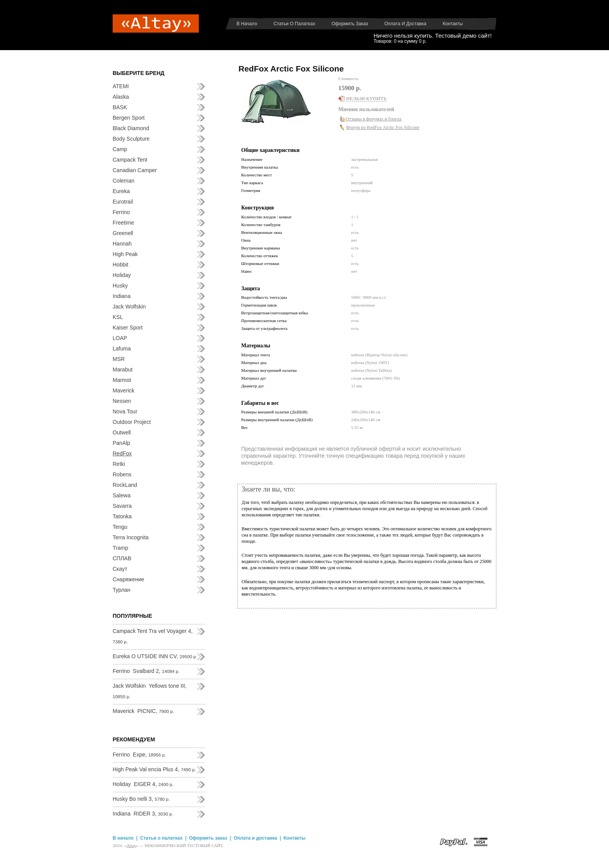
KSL (118, 317)
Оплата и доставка (405, 24)
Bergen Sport (129, 118)
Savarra (122, 506)
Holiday (122, 275)
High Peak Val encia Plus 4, (154, 769)
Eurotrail (123, 202)
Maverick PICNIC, (143, 711)
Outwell (122, 432)
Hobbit (120, 265)
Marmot (122, 380)
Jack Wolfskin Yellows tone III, (150, 691)
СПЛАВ (122, 558)
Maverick (124, 390)
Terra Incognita (131, 537)
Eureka (121, 191)
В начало (247, 24)
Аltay (131, 845)
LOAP (120, 338)
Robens (122, 474)
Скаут (120, 569)
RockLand (125, 485)
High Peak (125, 254)
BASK (120, 107)
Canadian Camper (135, 170)
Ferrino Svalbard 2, (146, 671)
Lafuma (122, 349)
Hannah (122, 244)
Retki (119, 464)
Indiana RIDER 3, (143, 814)
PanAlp (121, 443)
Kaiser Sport (128, 328)
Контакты (453, 24)
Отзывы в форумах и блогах (374, 119)
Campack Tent (130, 160)
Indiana (122, 296)
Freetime (123, 223)
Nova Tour (125, 411)
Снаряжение (128, 579)
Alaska (121, 97)
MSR (119, 359)
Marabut (123, 370)
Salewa (122, 495)
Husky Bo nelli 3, (141, 799)
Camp (120, 149)
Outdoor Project (132, 422)
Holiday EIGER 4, (143, 784)
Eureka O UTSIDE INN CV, (155, 656)
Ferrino (121, 212)
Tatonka (122, 516)
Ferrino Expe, (139, 755)
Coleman (124, 181)
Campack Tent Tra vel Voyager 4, (153, 636)
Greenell (123, 233)
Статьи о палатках (294, 24)
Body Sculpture (131, 139)
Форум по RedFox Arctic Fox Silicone (383, 127)
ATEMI (121, 86)
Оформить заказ (350, 24)
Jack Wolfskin (129, 307)
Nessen (122, 401)
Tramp (120, 548)
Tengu (120, 527)
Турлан (122, 590)
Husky (120, 286)
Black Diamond (131, 128)
